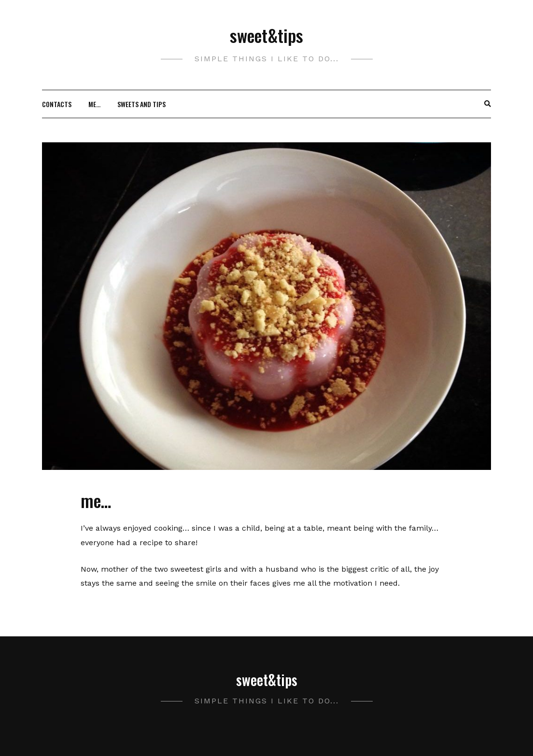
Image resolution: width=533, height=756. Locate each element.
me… (94, 104)
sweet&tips (266, 35)
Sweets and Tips (141, 104)
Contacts (57, 104)
